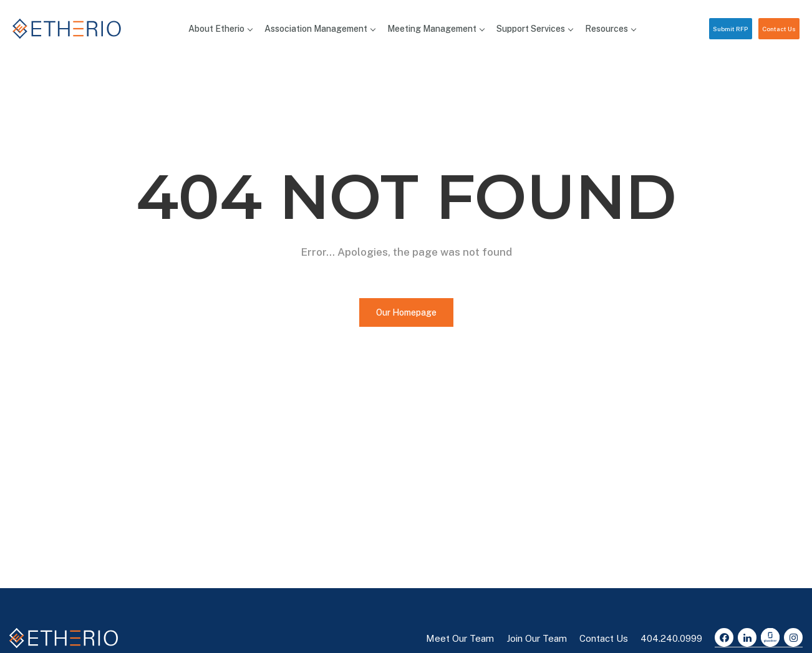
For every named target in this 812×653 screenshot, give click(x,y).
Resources (610, 29)
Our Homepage (406, 312)
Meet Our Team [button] (460, 638)
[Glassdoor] (770, 637)
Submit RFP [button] (730, 29)
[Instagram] (793, 637)
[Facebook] (724, 637)
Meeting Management (436, 29)
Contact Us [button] (779, 29)
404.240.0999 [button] (671, 638)
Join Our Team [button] (537, 638)
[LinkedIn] (747, 637)
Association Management (320, 29)
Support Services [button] (534, 29)
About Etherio (220, 29)
